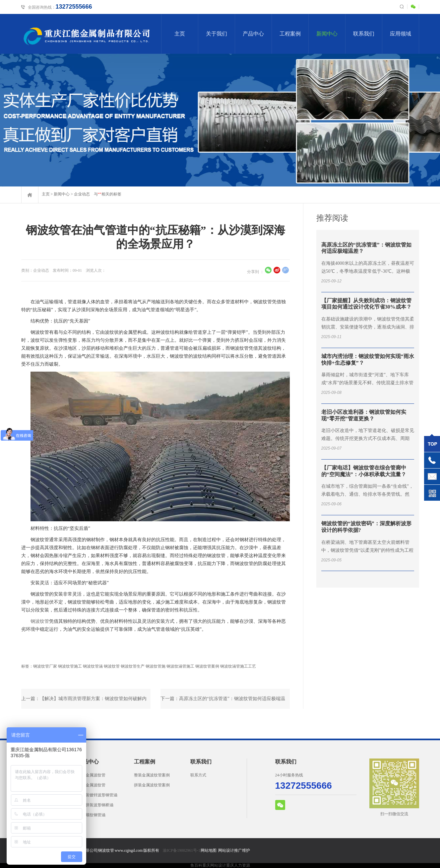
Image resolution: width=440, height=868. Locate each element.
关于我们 (217, 34)
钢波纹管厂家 (45, 666)
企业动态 (82, 194)
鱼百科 (196, 865)
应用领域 (401, 34)
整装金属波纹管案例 (152, 775)
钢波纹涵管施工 (180, 666)
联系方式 (198, 775)
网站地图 (209, 850)
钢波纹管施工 (70, 666)
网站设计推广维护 (234, 850)
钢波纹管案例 (207, 666)
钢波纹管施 (156, 666)
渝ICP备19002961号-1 (182, 850)
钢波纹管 (40, 621)
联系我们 (364, 34)
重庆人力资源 (238, 865)
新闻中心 (327, 34)
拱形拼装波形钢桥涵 (95, 805)
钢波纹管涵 (93, 666)
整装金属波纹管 (92, 775)
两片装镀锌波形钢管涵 (97, 795)
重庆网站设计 (214, 865)
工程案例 (290, 34)
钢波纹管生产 (133, 666)
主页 (180, 34)
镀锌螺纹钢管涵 (92, 815)
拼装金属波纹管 (92, 785)
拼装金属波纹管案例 (152, 785)
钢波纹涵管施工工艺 (238, 666)
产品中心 (253, 34)
